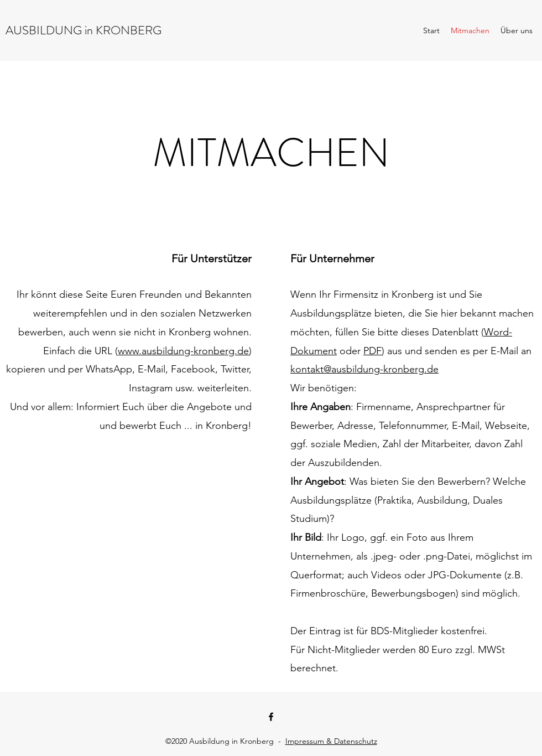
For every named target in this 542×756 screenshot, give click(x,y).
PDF (372, 351)
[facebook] (271, 717)
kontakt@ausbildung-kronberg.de (364, 369)
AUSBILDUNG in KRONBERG (84, 30)
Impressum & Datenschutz (331, 741)
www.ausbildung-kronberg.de (183, 351)
